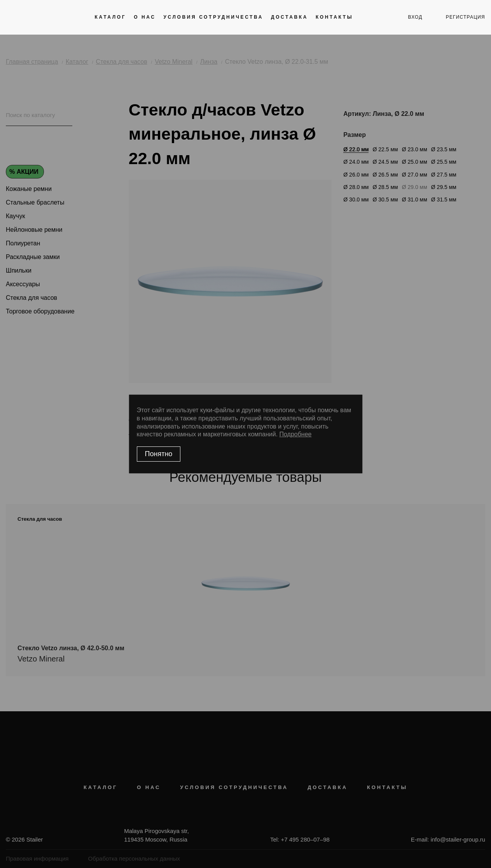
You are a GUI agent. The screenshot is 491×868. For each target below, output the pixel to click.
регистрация (466, 17)
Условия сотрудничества (213, 17)
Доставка (289, 17)
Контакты (334, 17)
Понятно (159, 454)
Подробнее (296, 434)
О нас (145, 17)
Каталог (111, 17)
